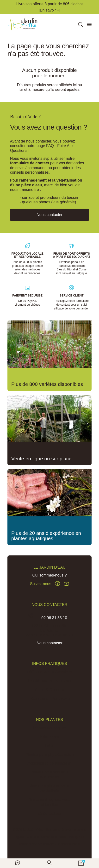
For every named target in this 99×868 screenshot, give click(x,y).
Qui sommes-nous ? (49, 576)
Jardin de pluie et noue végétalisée (49, 788)
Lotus (49, 746)
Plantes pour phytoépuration (49, 755)
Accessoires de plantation (49, 763)
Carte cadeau (49, 814)
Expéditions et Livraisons (50, 681)
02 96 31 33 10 (54, 618)
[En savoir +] (49, 10)
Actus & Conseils (50, 690)
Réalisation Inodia (68, 844)
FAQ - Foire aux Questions (49, 672)
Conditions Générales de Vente (47, 837)
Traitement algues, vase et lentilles (49, 802)
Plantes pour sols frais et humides (49, 775)
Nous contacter (49, 643)
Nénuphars (49, 737)
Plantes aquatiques (49, 728)
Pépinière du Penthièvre (50, 699)
